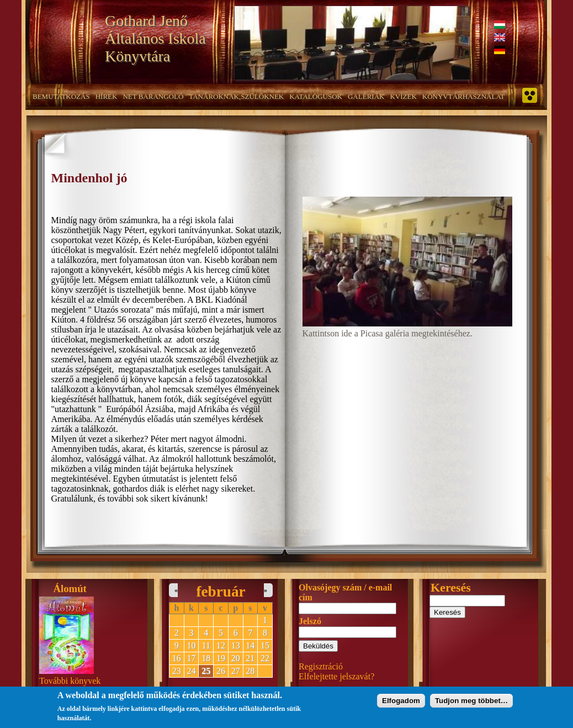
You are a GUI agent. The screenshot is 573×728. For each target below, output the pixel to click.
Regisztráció (321, 666)
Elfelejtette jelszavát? (336, 676)
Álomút (70, 589)
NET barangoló (153, 96)
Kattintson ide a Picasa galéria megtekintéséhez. (388, 333)
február (221, 592)
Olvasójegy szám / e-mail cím (345, 592)
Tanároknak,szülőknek (236, 96)
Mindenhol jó (89, 178)
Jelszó (310, 621)
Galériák (366, 96)
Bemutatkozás (61, 96)
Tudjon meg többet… (471, 703)
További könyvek (70, 681)
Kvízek (403, 96)
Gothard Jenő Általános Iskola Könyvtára (155, 38)
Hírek (107, 96)
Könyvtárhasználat (464, 96)
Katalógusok (316, 96)
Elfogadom (401, 703)
